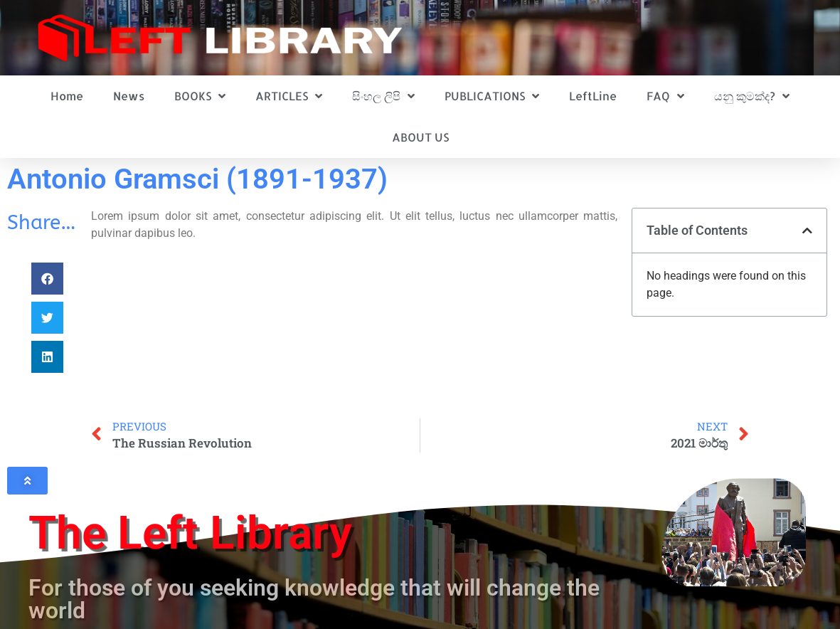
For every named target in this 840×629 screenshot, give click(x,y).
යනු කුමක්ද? (752, 96)
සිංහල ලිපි (383, 96)
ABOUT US (420, 137)
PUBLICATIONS (492, 96)
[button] (47, 279)
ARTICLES (289, 96)
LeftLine (593, 96)
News (129, 96)
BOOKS (200, 96)
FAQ (665, 96)
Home (67, 96)
